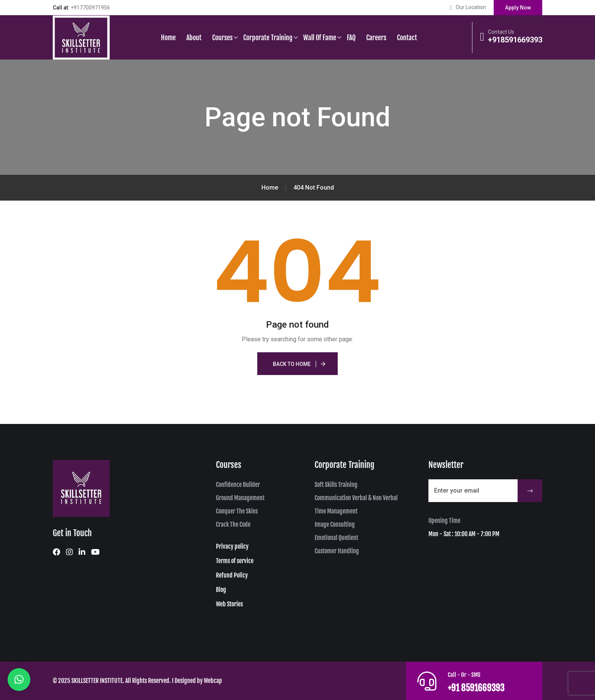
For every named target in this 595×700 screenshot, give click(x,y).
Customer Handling (337, 551)
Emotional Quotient (336, 538)
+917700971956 (90, 8)
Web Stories (229, 604)
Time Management (336, 511)
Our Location (471, 7)
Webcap (213, 681)
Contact (407, 38)
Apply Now (518, 8)
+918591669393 (515, 40)
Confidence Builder (238, 485)
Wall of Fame (320, 38)
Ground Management (240, 498)
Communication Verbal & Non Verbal (356, 498)
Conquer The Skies (237, 511)
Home (168, 38)
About (194, 38)
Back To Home (292, 364)
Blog (221, 590)
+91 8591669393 (484, 687)
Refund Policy (232, 575)
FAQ (351, 38)
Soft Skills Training (336, 485)
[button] (19, 680)
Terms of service (235, 561)
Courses (222, 38)
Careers (376, 38)
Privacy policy (232, 546)
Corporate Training (268, 38)
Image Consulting (335, 524)
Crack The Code (233, 524)
